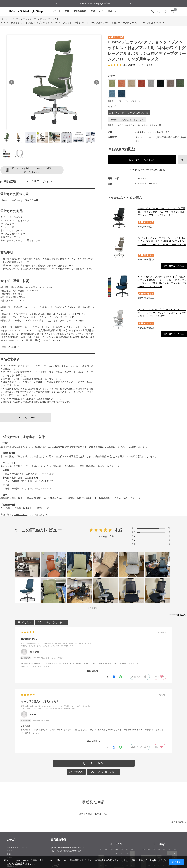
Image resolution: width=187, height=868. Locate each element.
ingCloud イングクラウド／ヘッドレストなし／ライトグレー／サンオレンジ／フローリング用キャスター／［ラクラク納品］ (162, 313)
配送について (97, 11)
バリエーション (41, 181)
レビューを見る (145, 65)
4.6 (118, 530)
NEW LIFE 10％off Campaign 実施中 (94, 3)
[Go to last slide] (57, 4)
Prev (12, 82)
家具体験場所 (80, 11)
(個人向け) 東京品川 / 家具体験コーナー (68, 847)
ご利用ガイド (20, 515)
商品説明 (10, 181)
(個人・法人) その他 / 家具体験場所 (66, 851)
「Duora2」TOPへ (26, 417)
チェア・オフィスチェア (17, 847)
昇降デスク (12, 851)
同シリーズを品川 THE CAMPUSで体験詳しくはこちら (32, 170)
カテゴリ (56, 11)
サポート (112, 11)
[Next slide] (130, 3)
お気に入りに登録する (182, 160)
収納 (9, 854)
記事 (67, 11)
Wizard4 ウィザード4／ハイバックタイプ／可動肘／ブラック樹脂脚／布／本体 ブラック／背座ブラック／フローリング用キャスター (161, 212)
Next (97, 82)
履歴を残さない (179, 822)
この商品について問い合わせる (147, 170)
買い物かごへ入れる (142, 160)
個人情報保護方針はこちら (23, 864)
